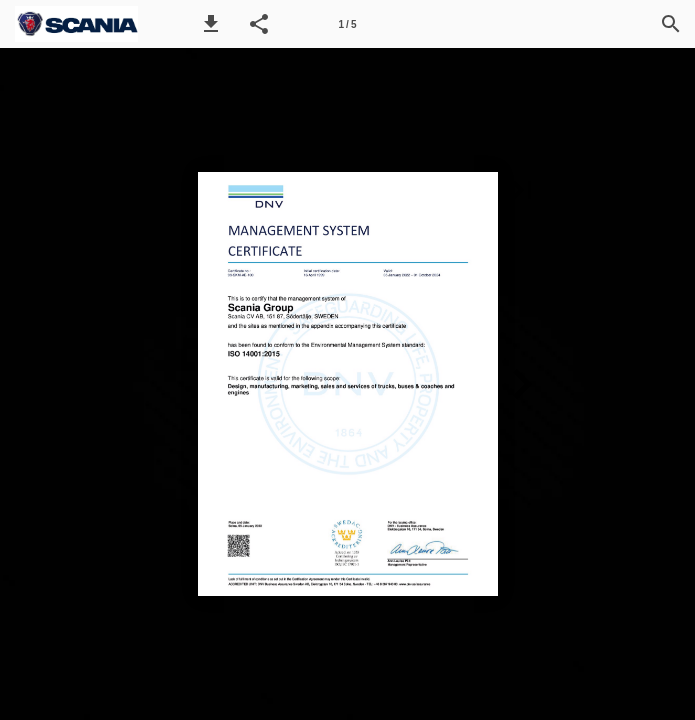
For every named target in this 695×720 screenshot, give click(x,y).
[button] (211, 24)
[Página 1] (348, 24)
